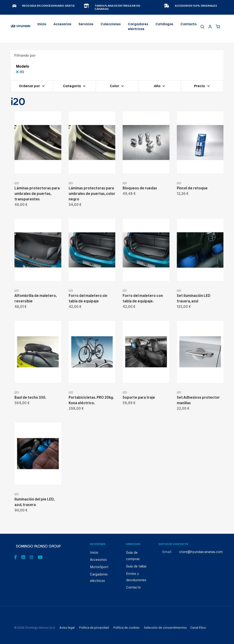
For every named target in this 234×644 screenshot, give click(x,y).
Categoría (72, 86)
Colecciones (111, 24)
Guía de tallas (136, 567)
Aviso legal (67, 628)
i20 (17, 183)
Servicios (86, 24)
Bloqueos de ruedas (140, 188)
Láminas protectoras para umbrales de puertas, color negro (92, 194)
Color (115, 86)
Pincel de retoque (192, 188)
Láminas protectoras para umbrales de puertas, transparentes (37, 194)
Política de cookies (126, 628)
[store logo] (20, 28)
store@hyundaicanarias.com (201, 552)
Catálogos (164, 24)
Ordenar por (30, 86)
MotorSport (99, 567)
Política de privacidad (94, 628)
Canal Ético (198, 628)
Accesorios (98, 560)
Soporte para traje (139, 398)
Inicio (42, 24)
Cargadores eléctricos (138, 27)
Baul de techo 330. (30, 398)
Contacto (189, 24)
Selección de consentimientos (165, 628)
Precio (200, 86)
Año (158, 86)
